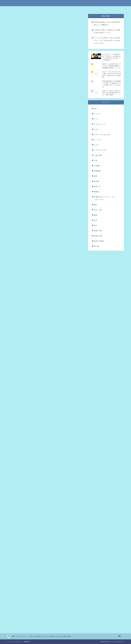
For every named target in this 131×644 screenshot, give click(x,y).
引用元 (46, 237)
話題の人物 (98, 236)
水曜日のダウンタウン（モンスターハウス (105, 198)
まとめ (24, 91)
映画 (96, 176)
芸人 (96, 225)
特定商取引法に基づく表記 (45, 9)
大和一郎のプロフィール (30, 85)
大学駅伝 (97, 166)
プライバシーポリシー (72, 9)
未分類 (96, 181)
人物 (96, 160)
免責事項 (59, 9)
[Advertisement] (46, 163)
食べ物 (96, 246)
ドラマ (96, 145)
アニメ (96, 119)
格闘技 (96, 192)
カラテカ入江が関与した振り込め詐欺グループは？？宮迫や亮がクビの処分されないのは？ (107, 40)
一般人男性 (98, 155)
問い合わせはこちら (88, 9)
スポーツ (97, 129)
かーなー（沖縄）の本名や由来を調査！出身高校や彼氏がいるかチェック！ (40, 516)
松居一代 (97, 186)
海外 (96, 205)
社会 (96, 220)
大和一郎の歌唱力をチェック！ (33, 88)
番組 (96, 215)
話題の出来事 (99, 241)
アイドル (97, 114)
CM (95, 109)
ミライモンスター (101, 150)
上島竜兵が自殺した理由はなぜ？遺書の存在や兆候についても (107, 31)
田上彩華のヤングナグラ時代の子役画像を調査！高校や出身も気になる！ (39, 512)
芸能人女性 (98, 231)
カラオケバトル (15, 18)
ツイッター (98, 140)
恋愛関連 (97, 171)
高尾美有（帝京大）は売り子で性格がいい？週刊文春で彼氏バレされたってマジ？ (42, 520)
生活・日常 (98, 210)
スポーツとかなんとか (102, 134)
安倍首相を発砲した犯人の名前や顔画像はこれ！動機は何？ (107, 24)
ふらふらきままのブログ (65, 3)
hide (53, 78)
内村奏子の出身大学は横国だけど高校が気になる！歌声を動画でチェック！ (40, 524)
